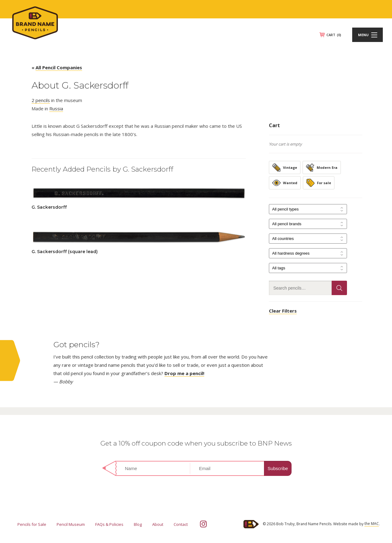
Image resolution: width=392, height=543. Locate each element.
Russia (56, 108)
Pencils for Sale (32, 524)
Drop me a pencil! (184, 373)
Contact (181, 524)
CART (334, 35)
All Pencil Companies (59, 67)
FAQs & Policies (109, 524)
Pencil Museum (71, 524)
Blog (138, 524)
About (158, 524)
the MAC (372, 524)
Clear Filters (283, 311)
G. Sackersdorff (49, 207)
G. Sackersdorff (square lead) (65, 252)
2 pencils (41, 100)
